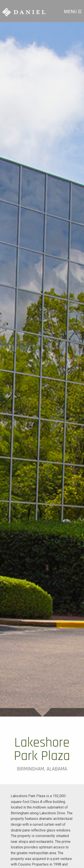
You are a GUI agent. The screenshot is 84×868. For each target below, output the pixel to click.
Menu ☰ (73, 12)
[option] (42, 369)
